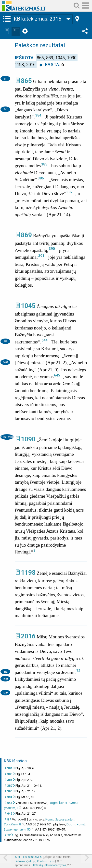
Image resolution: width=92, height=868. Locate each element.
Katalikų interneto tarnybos (50, 865)
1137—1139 (7, 437)
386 (41, 178)
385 (44, 164)
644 (44, 340)
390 (52, 249)
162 (6, 672)
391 (41, 256)
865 (26, 81)
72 (78, 671)
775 (6, 341)
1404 (5, 362)
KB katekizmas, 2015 (38, 19)
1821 (5, 679)
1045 (28, 306)
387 (69, 192)
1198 (28, 573)
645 (57, 375)
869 (26, 235)
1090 (28, 439)
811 (6, 79)
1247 (5, 693)
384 (38, 115)
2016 (28, 636)
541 (6, 109)
